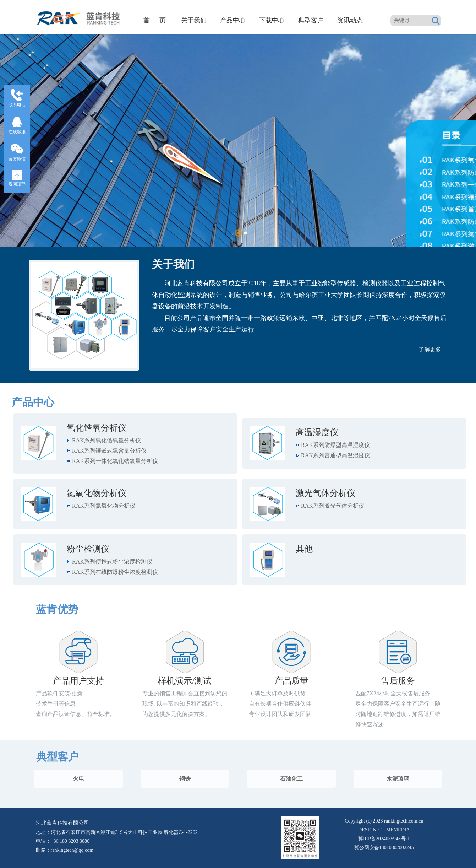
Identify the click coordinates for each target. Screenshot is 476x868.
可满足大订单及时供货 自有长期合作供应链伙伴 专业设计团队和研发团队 (280, 704)
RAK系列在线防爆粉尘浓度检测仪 (115, 572)
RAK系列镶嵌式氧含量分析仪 (109, 451)
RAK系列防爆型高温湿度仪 (335, 445)
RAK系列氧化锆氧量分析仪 (106, 440)
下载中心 (272, 20)
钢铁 (185, 779)
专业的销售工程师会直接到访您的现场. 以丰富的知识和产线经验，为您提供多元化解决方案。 (185, 704)
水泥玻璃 (398, 779)
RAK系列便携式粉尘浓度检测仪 (112, 562)
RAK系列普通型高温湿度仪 (335, 455)
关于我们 (194, 20)
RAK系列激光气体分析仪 (333, 506)
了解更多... (432, 349)
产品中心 (233, 20)
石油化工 (291, 779)
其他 (304, 549)
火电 (78, 779)
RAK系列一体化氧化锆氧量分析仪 (115, 461)
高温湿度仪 (317, 432)
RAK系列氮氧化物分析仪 (104, 506)
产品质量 (291, 681)
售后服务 (398, 681)
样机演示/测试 (185, 681)
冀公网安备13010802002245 (384, 842)
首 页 (155, 20)
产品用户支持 (78, 681)
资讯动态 (350, 20)
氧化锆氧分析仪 (97, 428)
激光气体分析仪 (325, 493)
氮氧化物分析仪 (97, 493)
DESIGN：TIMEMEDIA (384, 830)
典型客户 (311, 20)
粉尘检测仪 (88, 549)
